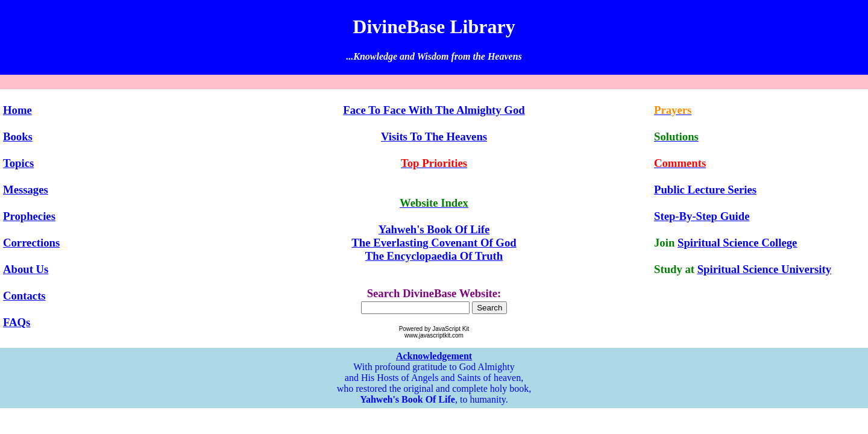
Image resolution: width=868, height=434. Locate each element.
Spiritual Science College (737, 243)
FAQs (17, 322)
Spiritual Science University (764, 269)
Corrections (31, 243)
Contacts (24, 296)
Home (17, 110)
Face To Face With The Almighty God (434, 110)
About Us (26, 269)
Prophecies (29, 216)
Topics (18, 163)
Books (18, 137)
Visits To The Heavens (434, 137)
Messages (26, 190)
